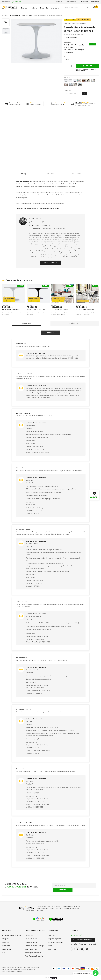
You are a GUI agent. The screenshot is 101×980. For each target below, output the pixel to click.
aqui (64, 103)
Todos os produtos (51, 264)
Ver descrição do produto (71, 36)
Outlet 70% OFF (53, 935)
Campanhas (53, 930)
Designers (5, 938)
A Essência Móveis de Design (12, 935)
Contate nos (29, 935)
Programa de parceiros (55, 938)
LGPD (4, 952)
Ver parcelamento (69, 51)
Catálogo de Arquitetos (55, 942)
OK (85, 93)
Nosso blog (6, 942)
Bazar (50, 945)
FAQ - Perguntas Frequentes (34, 956)
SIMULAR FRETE (68, 89)
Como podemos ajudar (35, 930)
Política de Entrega (31, 942)
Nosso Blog (58, 2)
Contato (74, 930)
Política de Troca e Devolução (35, 945)
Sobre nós (7, 930)
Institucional (6, 945)
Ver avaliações (78, 33)
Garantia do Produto (32, 949)
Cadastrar (86, 889)
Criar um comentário (51, 337)
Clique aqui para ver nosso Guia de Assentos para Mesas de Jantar (38, 210)
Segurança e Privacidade (33, 952)
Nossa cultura (7, 949)
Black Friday (52, 949)
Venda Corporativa (71, 2)
